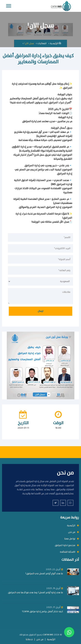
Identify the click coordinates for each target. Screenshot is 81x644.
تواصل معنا (72, 539)
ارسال (40, 311)
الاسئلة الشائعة (69, 552)
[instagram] (70, 503)
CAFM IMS (48, 635)
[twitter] (56, 503)
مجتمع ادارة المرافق (67, 545)
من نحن (74, 532)
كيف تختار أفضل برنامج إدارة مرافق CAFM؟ (42, 612)
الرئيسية (55, 43)
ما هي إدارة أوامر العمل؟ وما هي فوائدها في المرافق (35, 593)
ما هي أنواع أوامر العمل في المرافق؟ (44, 574)
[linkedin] (63, 503)
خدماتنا (29, 639)
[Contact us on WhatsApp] (69, 632)
